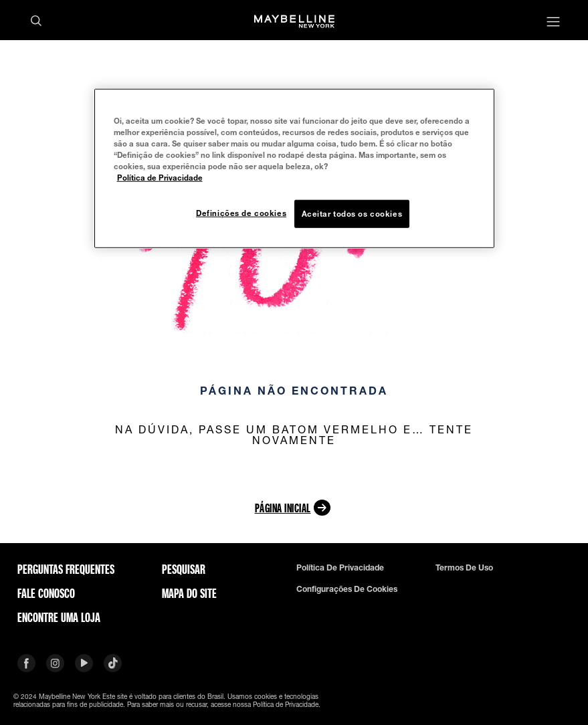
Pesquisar (184, 569)
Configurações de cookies (347, 589)
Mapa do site (189, 593)
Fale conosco (46, 593)
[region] (294, 168)
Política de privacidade (340, 568)
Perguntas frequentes (66, 569)
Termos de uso (464, 568)
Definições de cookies (241, 213)
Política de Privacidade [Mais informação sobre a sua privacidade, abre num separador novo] (160, 178)
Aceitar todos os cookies (352, 214)
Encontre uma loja (59, 617)
